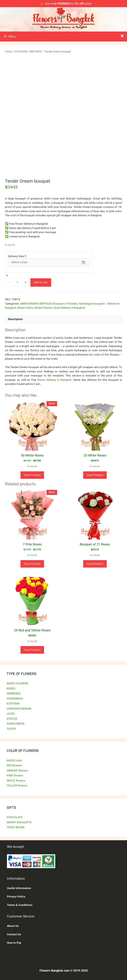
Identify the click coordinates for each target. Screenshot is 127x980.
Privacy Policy (16, 897)
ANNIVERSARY (29, 304)
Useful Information (19, 888)
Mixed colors (25, 308)
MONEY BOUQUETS (19, 822)
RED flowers (14, 765)
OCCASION (21, 52)
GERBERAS (14, 693)
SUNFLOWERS (15, 724)
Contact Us (14, 934)
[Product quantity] (17, 282)
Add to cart (41, 282)
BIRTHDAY (36, 52)
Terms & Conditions (20, 905)
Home (8, 52)
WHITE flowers (16, 781)
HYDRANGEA (15, 699)
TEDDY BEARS (16, 827)
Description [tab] (15, 319)
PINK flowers (15, 775)
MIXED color (14, 760)
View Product (32, 475)
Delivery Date (17, 256)
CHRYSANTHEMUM (19, 709)
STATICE (12, 719)
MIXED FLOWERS (17, 683)
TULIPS (11, 729)
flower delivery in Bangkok (54, 380)
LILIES (11, 714)
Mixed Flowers (44, 308)
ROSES (11, 688)
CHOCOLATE (15, 817)
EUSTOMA (13, 703)
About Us (13, 926)
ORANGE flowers (17, 770)
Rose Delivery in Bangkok (70, 308)
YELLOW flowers (17, 785)
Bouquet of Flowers (65, 304)
